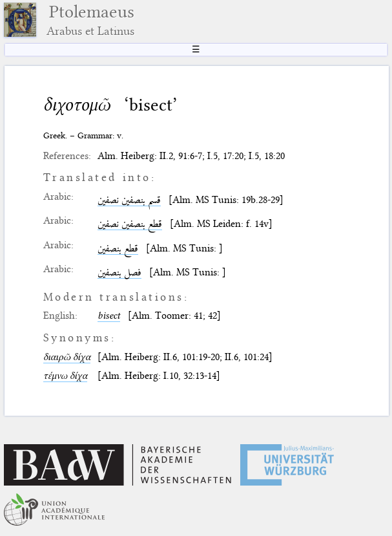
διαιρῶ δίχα (67, 357)
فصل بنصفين (119, 272)
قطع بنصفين (118, 248)
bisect (109, 316)
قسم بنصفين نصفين (129, 200)
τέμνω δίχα (65, 376)
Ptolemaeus (90, 20)
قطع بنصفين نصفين (130, 224)
